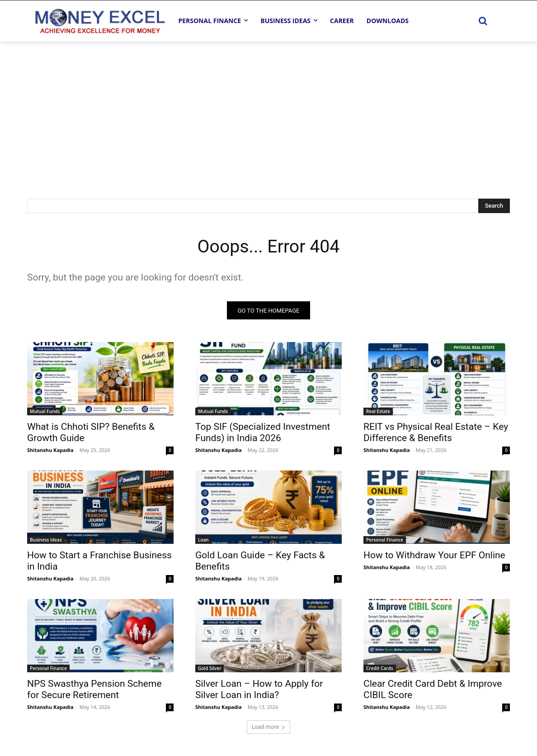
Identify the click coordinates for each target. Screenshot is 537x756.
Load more (269, 727)
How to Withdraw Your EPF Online (434, 556)
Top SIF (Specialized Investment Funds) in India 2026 (263, 433)
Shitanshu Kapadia (50, 450)
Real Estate (378, 412)
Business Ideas (46, 540)
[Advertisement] (268, 109)
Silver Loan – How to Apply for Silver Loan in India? (259, 690)
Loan (203, 540)
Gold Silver (210, 669)
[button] (483, 21)
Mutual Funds (45, 412)
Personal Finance (385, 540)
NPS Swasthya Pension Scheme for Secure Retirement (94, 690)
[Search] (494, 206)
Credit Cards (380, 669)
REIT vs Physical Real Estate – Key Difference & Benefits (436, 433)
